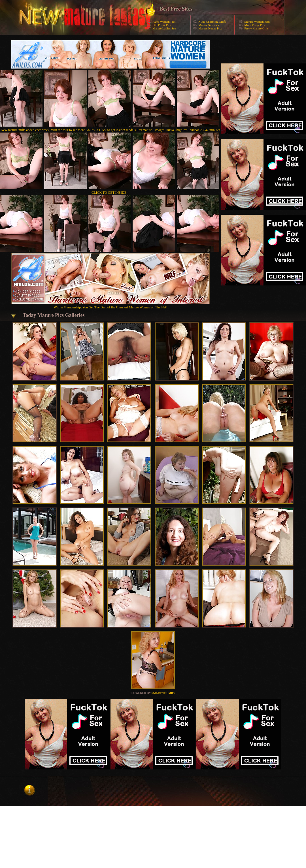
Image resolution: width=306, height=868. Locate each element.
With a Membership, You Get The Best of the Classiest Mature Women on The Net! (110, 305)
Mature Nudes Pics (210, 28)
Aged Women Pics (164, 22)
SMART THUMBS (163, 693)
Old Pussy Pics (162, 25)
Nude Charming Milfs (212, 22)
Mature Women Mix (257, 22)
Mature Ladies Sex (164, 28)
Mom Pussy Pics (255, 25)
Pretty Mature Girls (256, 28)
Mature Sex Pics (209, 25)
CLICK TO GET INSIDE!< (110, 193)
